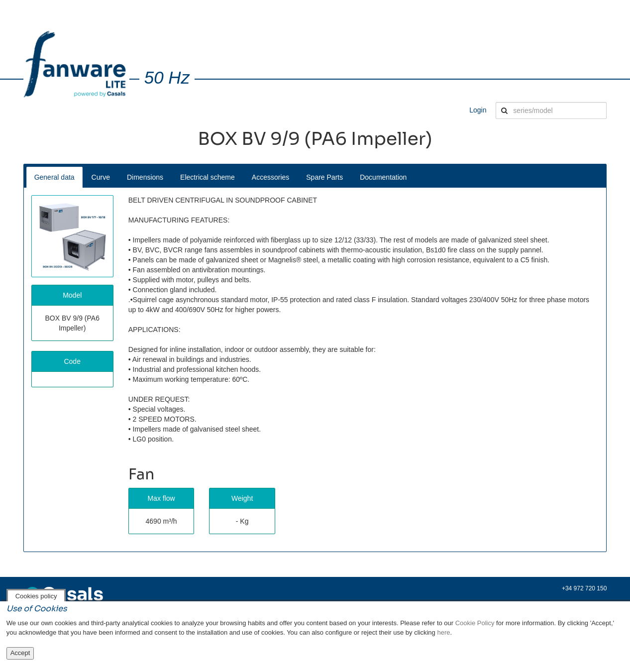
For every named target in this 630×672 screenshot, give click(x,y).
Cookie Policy (475, 623)
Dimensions (145, 177)
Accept (20, 653)
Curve (101, 177)
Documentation (383, 177)
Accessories (270, 177)
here (443, 632)
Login (478, 110)
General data (54, 177)
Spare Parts (324, 177)
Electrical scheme (208, 177)
